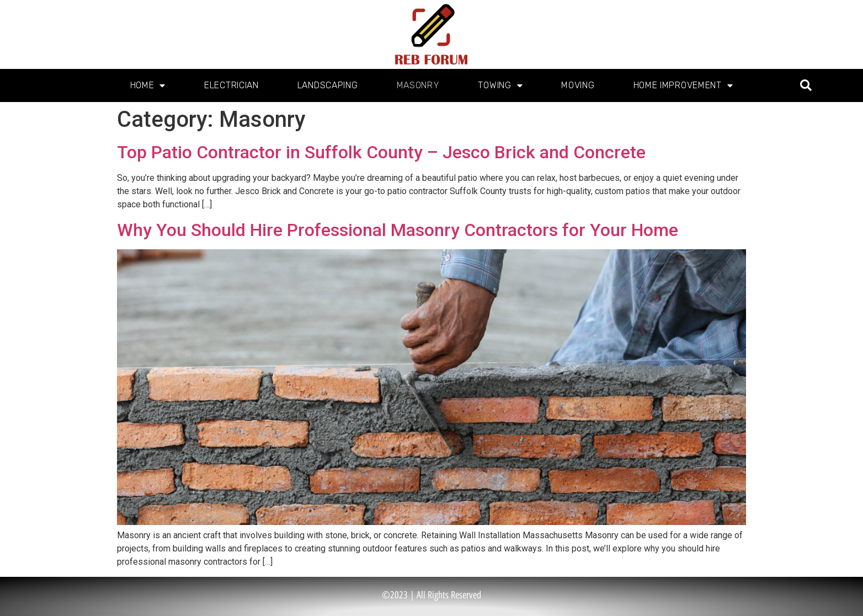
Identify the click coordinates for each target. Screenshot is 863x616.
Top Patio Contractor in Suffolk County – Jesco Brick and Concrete (381, 152)
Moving (578, 85)
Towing (500, 85)
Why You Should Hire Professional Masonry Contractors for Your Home (398, 230)
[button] (806, 86)
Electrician (231, 85)
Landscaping (328, 85)
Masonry (418, 85)
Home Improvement (683, 85)
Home (148, 85)
